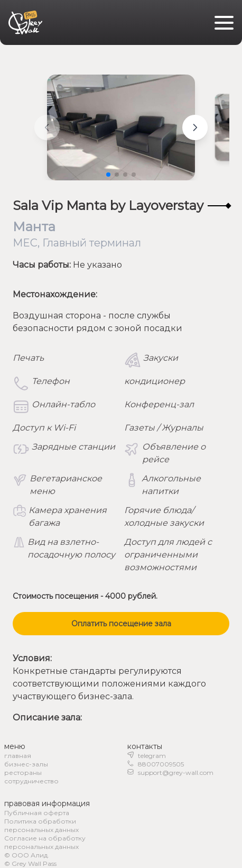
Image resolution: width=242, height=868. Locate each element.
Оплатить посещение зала (121, 624)
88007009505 (161, 764)
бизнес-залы (26, 764)
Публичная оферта (37, 813)
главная (18, 756)
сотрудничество (31, 781)
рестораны (23, 773)
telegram (152, 756)
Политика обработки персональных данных (41, 825)
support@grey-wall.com (176, 773)
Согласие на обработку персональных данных (45, 842)
